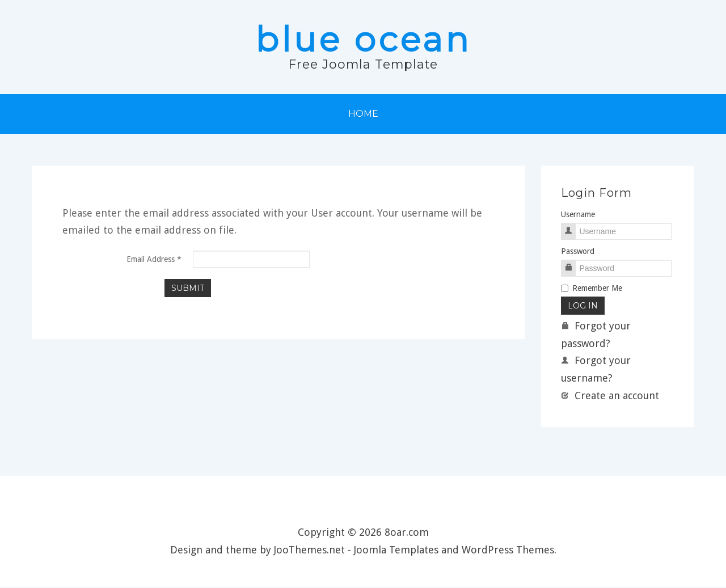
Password (578, 252)
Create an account (610, 396)
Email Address (154, 260)
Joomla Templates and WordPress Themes (454, 550)
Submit (188, 289)
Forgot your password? (596, 336)
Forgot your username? (596, 370)
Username (578, 215)
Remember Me (592, 289)
